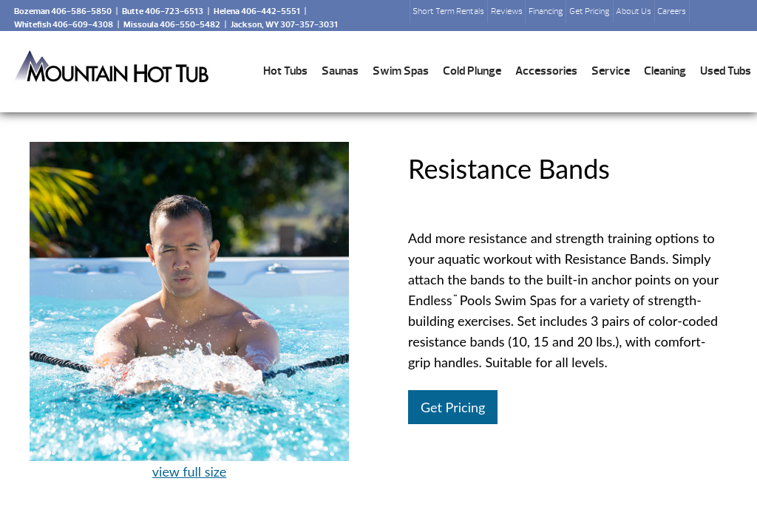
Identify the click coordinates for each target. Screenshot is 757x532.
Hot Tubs (285, 71)
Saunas (340, 71)
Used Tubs (726, 71)
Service (611, 71)
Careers (672, 11)
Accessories (546, 71)
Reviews (507, 11)
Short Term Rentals (448, 11)
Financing (546, 11)
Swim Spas (401, 71)
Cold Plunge (472, 71)
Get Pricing (590, 11)
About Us (634, 11)
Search (707, 16)
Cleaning (665, 71)
